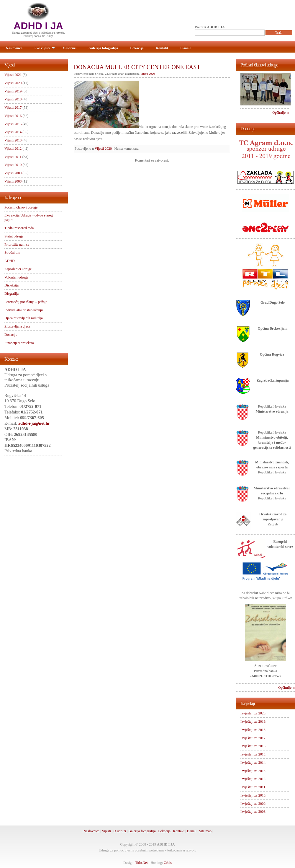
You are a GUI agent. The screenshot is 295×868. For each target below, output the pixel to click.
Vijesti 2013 (13, 140)
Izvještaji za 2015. (253, 754)
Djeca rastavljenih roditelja (24, 318)
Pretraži (210, 27)
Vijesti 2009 (13, 173)
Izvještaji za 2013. (253, 771)
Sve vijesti (45, 48)
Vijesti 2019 (13, 91)
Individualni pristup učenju (24, 310)
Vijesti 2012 (13, 149)
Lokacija (137, 48)
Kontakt (162, 48)
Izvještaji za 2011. (253, 787)
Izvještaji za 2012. (253, 779)
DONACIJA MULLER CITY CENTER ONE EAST (137, 67)
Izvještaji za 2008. (253, 812)
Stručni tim (12, 253)
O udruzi (70, 48)
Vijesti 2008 (13, 181)
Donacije (11, 335)
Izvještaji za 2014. (253, 763)
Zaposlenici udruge (18, 269)
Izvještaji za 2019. (253, 722)
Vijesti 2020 (147, 74)
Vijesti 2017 (13, 108)
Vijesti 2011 (13, 157)
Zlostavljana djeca (17, 326)
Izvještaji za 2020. (253, 713)
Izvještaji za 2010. (253, 795)
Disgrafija (12, 294)
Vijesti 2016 (13, 116)
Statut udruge (14, 236)
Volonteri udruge (16, 277)
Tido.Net (141, 863)
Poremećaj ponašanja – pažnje (26, 302)
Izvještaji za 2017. (253, 738)
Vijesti (106, 831)
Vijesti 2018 (13, 99)
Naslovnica (14, 48)
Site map (205, 831)
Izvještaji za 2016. (253, 746)
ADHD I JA (38, 26)
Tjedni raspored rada (19, 228)
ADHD (10, 261)
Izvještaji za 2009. (253, 804)
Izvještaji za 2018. (253, 730)
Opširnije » (281, 113)
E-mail (185, 48)
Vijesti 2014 (13, 132)
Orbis (168, 863)
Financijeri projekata (19, 343)
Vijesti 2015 (13, 124)
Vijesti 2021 (13, 75)
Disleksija (12, 285)
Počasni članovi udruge (21, 207)
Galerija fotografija (103, 48)
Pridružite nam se (17, 245)
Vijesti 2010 (13, 165)
